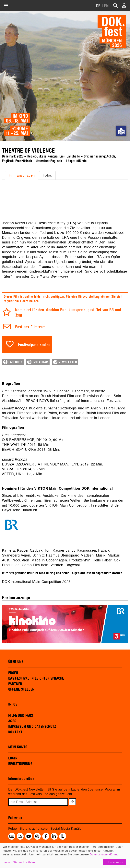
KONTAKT (15, 732)
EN (106, 6)
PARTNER (15, 684)
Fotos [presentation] (47, 175)
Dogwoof (73, 565)
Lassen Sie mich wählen (19, 862)
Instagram (38, 362)
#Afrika (117, 573)
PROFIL (14, 673)
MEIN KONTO (18, 747)
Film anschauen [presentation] (22, 175)
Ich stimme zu (114, 862)
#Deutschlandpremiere (96, 573)
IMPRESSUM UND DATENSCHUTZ (32, 727)
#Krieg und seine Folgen (63, 573)
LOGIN (13, 758)
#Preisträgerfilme (14, 573)
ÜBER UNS (16, 662)
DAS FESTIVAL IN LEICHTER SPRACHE (36, 678)
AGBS (12, 721)
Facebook (13, 362)
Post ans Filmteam (30, 327)
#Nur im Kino (36, 573)
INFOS (13, 704)
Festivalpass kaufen (34, 345)
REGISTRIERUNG (20, 764)
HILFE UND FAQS (21, 716)
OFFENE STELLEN (21, 689)
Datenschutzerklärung (104, 854)
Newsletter (65, 362)
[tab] (22, 175)
